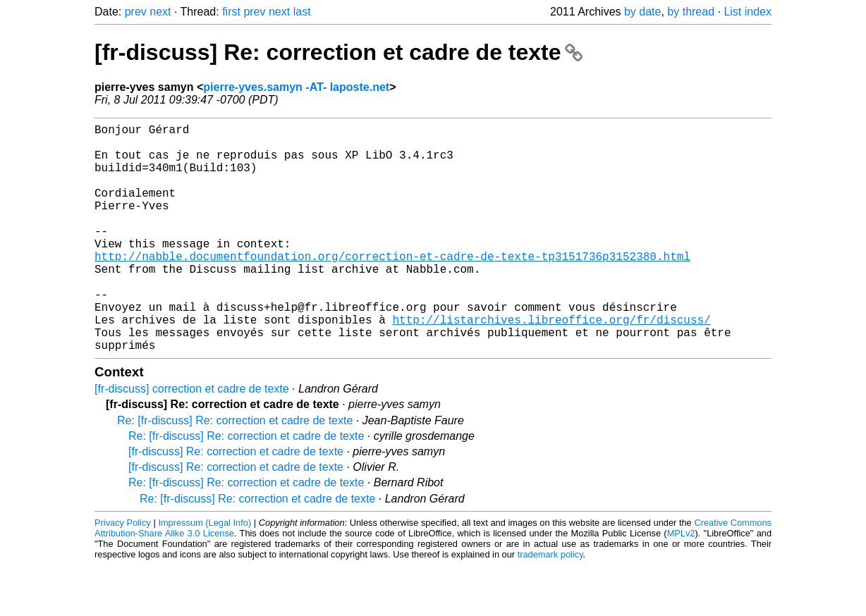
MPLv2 (681, 584)
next (160, 12)
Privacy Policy (123, 573)
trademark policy (550, 605)
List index (748, 12)
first (231, 12)
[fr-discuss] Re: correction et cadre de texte (339, 52)
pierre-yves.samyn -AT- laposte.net (296, 87)
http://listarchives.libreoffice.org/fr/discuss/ (551, 364)
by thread (691, 12)
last (302, 12)
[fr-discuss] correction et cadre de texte (192, 439)
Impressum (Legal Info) (205, 573)
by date (642, 12)
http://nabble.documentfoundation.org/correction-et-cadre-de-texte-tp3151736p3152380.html (392, 287)
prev (136, 12)
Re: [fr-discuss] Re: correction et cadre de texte (235, 471)
